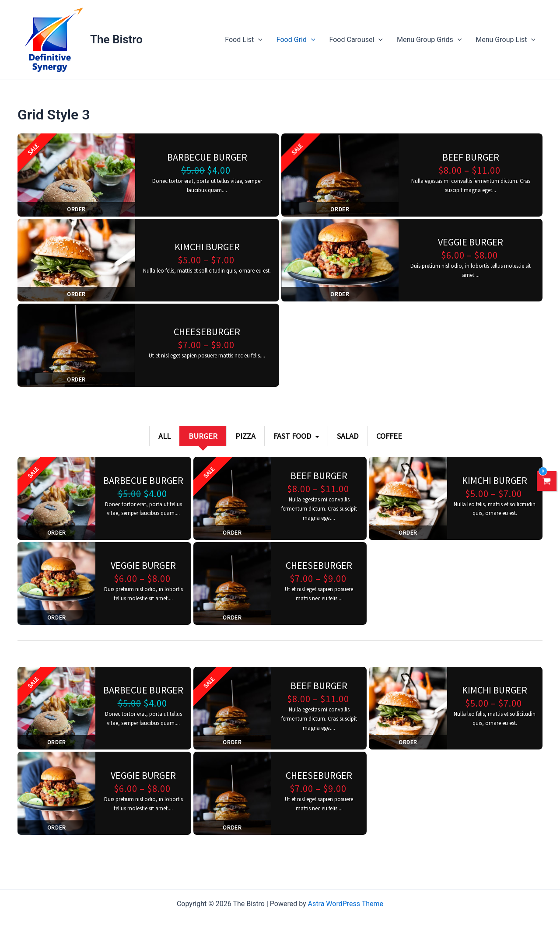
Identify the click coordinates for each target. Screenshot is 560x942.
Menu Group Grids (429, 40)
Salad (348, 436)
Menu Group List (506, 40)
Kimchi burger (207, 247)
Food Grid (296, 40)
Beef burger (471, 157)
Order (76, 209)
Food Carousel (356, 40)
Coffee (389, 436)
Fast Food (296, 436)
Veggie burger (471, 242)
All (164, 436)
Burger (203, 436)
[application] (258, 40)
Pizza (245, 436)
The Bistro (116, 39)
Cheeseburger (207, 332)
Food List (244, 40)
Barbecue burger (207, 157)
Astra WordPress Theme (346, 904)
